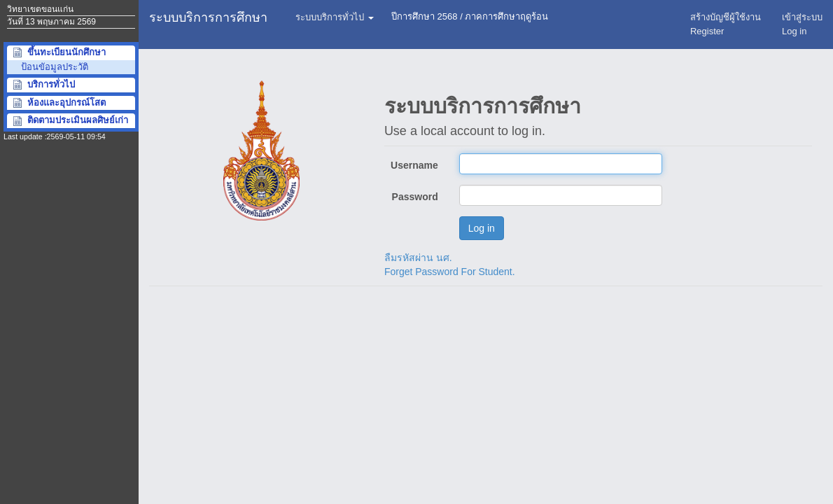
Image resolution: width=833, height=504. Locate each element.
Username (414, 165)
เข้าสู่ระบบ (802, 24)
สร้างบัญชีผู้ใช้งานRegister (726, 24)
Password (415, 197)
